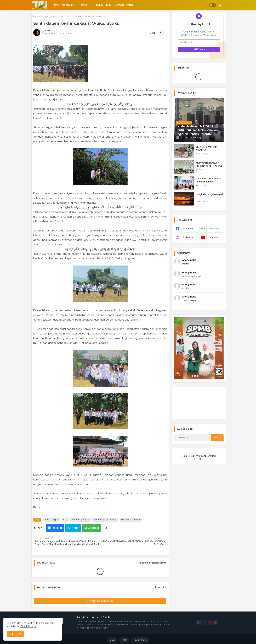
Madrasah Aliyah (80, 520)
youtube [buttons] (214, 237)
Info (65, 520)
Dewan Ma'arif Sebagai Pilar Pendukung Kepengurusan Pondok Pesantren (209, 183)
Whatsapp (93, 528)
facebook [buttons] (188, 229)
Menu (84, 5)
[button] (213, 5)
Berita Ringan (51, 520)
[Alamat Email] (199, 42)
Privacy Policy (103, 5)
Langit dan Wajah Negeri (209, 194)
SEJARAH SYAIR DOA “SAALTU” (207, 148)
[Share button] (106, 528)
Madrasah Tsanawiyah (105, 520)
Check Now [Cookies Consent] (27, 626)
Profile (124, 640)
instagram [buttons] (188, 237)
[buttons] (198, 623)
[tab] (55, 5)
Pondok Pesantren (54, 16)
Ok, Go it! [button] (16, 634)
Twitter (75, 528)
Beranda (38, 16)
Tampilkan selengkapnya (152, 563)
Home (55, 5)
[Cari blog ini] (193, 438)
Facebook (57, 528)
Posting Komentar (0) (100, 601)
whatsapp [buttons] (214, 229)
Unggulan (68, 5)
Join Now (199, 459)
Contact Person (124, 5)
